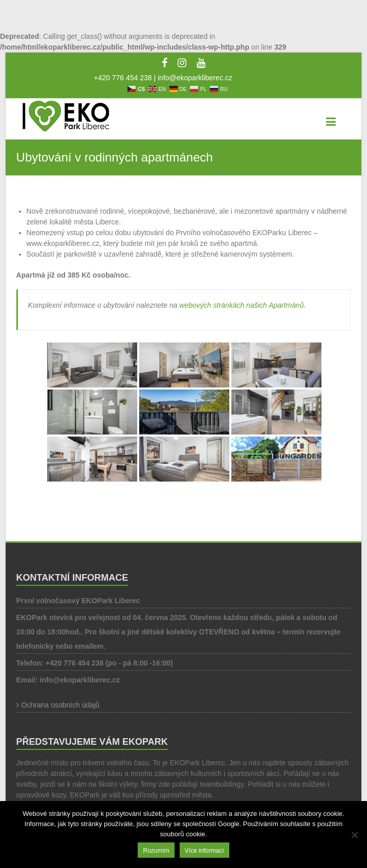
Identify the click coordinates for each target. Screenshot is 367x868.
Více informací (204, 851)
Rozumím (156, 851)
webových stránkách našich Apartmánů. (242, 305)
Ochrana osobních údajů (61, 705)
